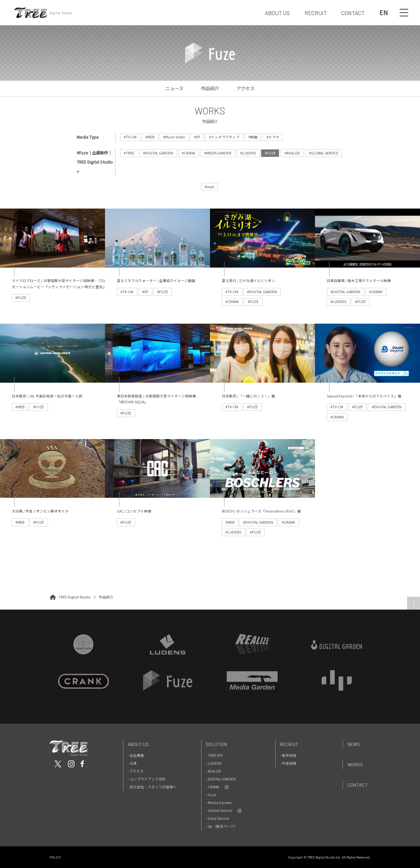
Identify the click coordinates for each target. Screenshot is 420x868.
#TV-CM (130, 137)
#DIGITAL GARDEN (158, 153)
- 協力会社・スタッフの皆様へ (152, 787)
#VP (197, 137)
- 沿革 (132, 763)
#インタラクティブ (224, 137)
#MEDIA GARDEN (218, 153)
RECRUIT (316, 13)
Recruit (289, 744)
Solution (216, 744)
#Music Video (174, 137)
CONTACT (353, 13)
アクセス (246, 88)
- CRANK (212, 787)
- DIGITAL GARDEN (221, 779)
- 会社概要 (136, 755)
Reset (209, 187)
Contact (358, 785)
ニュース (174, 88)
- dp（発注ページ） (222, 826)
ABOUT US (277, 13)
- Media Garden (219, 803)
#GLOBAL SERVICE (324, 153)
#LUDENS (248, 153)
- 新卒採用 (288, 755)
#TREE (129, 153)
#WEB (150, 137)
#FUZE (270, 153)
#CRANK (189, 153)
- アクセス (136, 771)
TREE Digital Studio (74, 597)
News (354, 744)
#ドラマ (273, 137)
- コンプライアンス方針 (147, 779)
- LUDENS (214, 763)
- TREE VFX (214, 755)
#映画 (253, 137)
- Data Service (217, 818)
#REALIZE (292, 153)
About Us (138, 744)
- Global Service (219, 810)
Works (355, 765)
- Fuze (211, 795)
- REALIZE (213, 771)
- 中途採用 (288, 763)
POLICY (55, 857)
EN (384, 13)
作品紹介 (210, 88)
